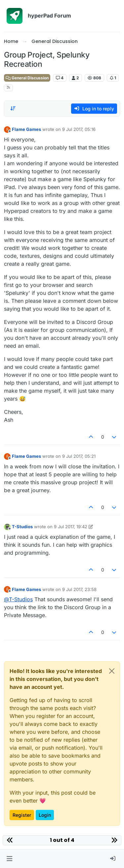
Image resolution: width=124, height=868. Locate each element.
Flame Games (26, 129)
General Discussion (27, 78)
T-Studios (22, 527)
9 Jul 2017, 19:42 (71, 527)
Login (45, 815)
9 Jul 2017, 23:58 (79, 589)
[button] (9, 859)
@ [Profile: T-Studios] (18, 599)
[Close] (112, 671)
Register (22, 815)
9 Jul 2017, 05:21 (79, 456)
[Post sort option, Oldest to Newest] (13, 108)
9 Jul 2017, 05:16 (79, 129)
